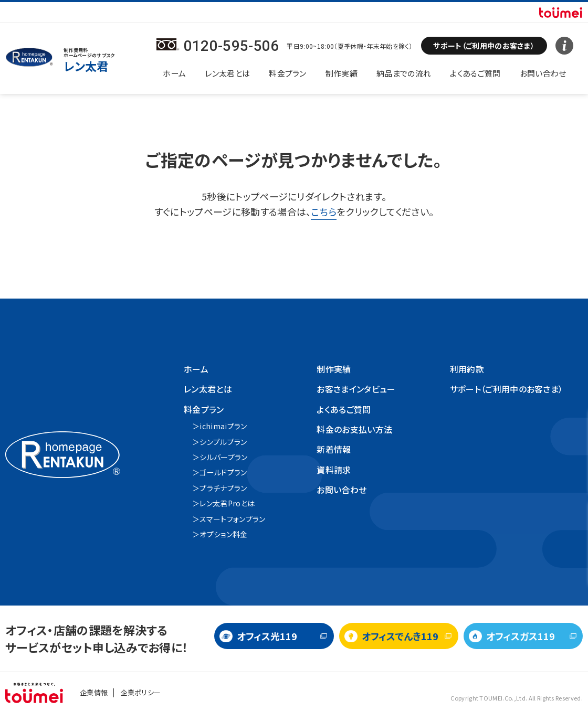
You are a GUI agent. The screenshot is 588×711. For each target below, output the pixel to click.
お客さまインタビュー (356, 389)
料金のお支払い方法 (354, 429)
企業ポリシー (140, 692)
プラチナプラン (223, 488)
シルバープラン (223, 457)
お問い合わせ (543, 73)
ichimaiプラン (223, 426)
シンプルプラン (223, 442)
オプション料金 (223, 534)
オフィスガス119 (521, 636)
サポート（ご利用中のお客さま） (507, 389)
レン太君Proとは (227, 503)
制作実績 (342, 73)
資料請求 (334, 470)
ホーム (174, 73)
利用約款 (467, 369)
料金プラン (288, 73)
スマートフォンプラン (232, 519)
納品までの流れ (404, 73)
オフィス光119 (267, 636)
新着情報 (334, 449)
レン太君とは (227, 73)
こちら (324, 211)
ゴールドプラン (223, 472)
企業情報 (94, 692)
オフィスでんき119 (400, 636)
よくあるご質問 (475, 73)
